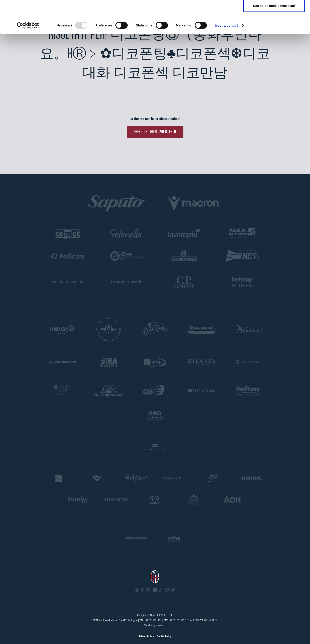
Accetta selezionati (274, 25)
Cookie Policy (164, 636)
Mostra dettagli (226, 59)
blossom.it (161, 626)
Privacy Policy (146, 636)
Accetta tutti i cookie (274, 11)
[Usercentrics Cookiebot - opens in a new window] (28, 59)
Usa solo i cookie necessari (274, 39)
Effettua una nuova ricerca (155, 132)
